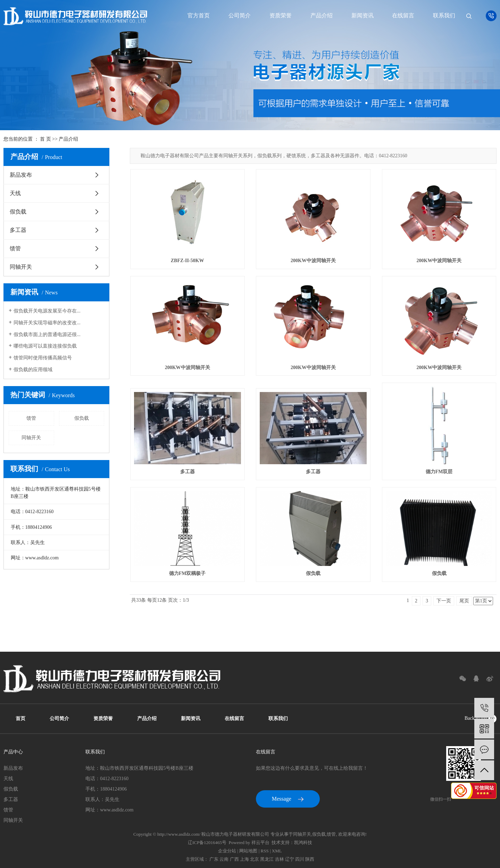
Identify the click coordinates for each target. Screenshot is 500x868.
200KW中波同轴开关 (313, 261)
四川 (300, 859)
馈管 (15, 248)
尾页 (464, 601)
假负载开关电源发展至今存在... (47, 311)
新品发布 (21, 175)
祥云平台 (260, 842)
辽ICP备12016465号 (207, 842)
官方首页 (199, 15)
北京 (255, 859)
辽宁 (290, 859)
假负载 (18, 212)
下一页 (444, 601)
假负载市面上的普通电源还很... (47, 335)
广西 (234, 859)
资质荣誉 (281, 15)
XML (277, 851)
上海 (244, 859)
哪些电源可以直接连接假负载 (45, 346)
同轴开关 (21, 267)
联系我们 (444, 15)
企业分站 (227, 851)
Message (288, 799)
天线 (15, 193)
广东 (214, 859)
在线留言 (403, 15)
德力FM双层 (439, 472)
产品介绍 (322, 15)
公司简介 (240, 15)
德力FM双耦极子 (187, 573)
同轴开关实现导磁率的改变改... (47, 323)
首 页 (45, 139)
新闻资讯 (362, 15)
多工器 (18, 230)
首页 (20, 719)
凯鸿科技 (303, 842)
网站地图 (248, 851)
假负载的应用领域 (33, 370)
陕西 (310, 859)
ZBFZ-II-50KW (187, 261)
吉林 (280, 859)
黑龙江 (267, 859)
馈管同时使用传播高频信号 (43, 358)
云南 (224, 859)
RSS (265, 851)
